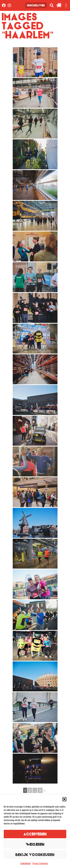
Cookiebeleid (25, 863)
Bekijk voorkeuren (35, 855)
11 (40, 790)
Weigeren (35, 844)
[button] (64, 799)
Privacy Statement (40, 863)
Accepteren (35, 834)
